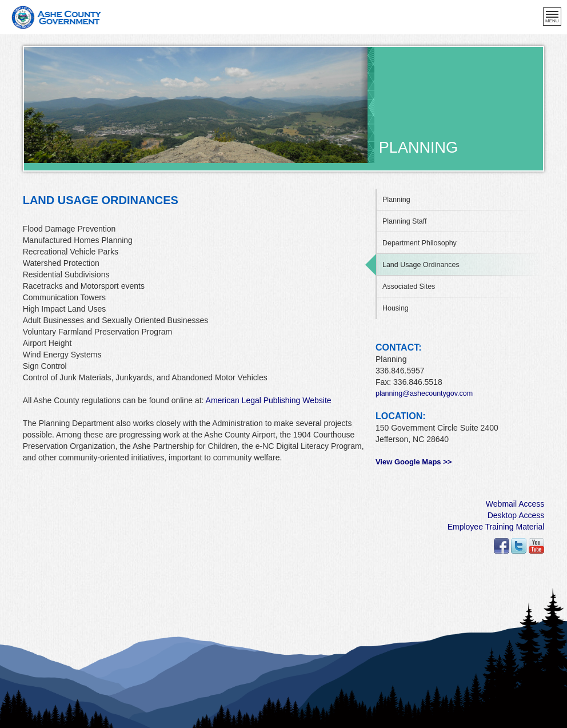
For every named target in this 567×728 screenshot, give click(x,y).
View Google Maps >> (414, 462)
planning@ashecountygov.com (424, 393)
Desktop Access (516, 515)
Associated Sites (409, 287)
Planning (396, 200)
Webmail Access (515, 504)
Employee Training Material (496, 527)
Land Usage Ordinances (421, 265)
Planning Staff (405, 221)
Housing (396, 308)
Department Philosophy (420, 243)
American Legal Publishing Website (269, 400)
